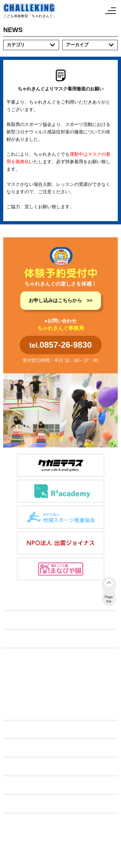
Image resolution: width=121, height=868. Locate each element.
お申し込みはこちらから (55, 300)
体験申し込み (22, 766)
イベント (17, 748)
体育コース (21, 668)
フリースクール (25, 688)
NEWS (14, 638)
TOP (12, 620)
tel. (61, 345)
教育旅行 (18, 698)
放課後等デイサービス (32, 678)
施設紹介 (17, 729)
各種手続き (19, 785)
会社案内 (17, 803)
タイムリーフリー (27, 708)
